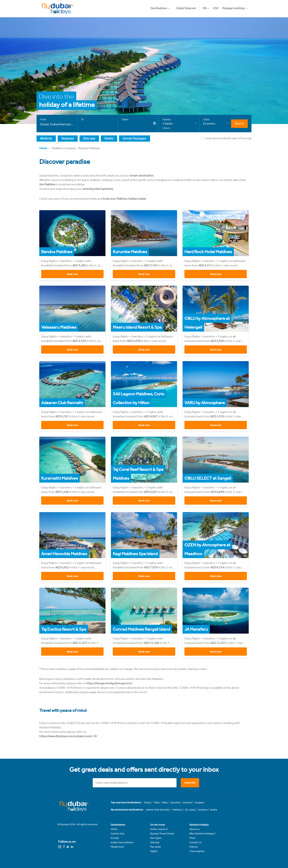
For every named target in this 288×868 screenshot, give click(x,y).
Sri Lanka (190, 810)
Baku (165, 803)
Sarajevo (199, 803)
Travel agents (197, 851)
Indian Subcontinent (122, 842)
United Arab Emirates (158, 810)
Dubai (147, 803)
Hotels (109, 138)
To (82, 119)
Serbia (214, 810)
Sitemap (155, 842)
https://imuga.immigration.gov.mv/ (109, 683)
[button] (162, 6)
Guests (166, 119)
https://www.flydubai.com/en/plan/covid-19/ (68, 736)
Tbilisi (156, 803)
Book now (72, 274)
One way (89, 138)
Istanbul (187, 803)
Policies (194, 847)
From (43, 119)
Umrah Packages (135, 138)
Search (239, 124)
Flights (154, 851)
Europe (115, 838)
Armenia (203, 810)
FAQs (192, 838)
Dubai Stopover (186, 8)
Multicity (46, 138)
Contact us (196, 842)
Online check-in (159, 829)
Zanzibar (175, 803)
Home (43, 148)
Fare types (156, 838)
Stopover (68, 138)
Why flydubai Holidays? (202, 834)
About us (195, 829)
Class (206, 119)
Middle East (117, 847)
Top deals (155, 847)
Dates (125, 119)
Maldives (177, 810)
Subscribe (190, 783)
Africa (114, 829)
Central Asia (118, 834)
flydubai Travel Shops (162, 834)
